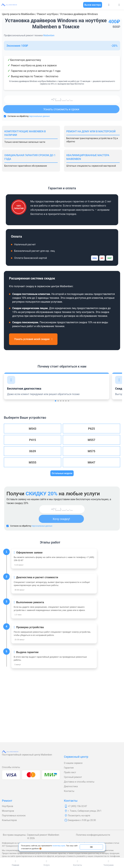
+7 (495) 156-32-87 (77, 806)
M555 (32, 462)
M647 (91, 462)
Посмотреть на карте (79, 816)
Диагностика (71, 786)
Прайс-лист (70, 772)
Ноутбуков (8, 806)
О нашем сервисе (73, 763)
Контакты (69, 791)
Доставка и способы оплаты (79, 782)
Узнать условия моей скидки (33, 339)
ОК (91, 847)
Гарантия (69, 768)
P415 (32, 440)
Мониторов (8, 811)
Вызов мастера (93, 5)
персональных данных (39, 116)
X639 (32, 451)
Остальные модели (62, 473)
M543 (32, 429)
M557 (91, 440)
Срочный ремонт (73, 777)
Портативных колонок (14, 816)
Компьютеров (9, 820)
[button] (56, 401)
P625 (91, 429)
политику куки (59, 846)
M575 (91, 451)
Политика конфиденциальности (93, 835)
